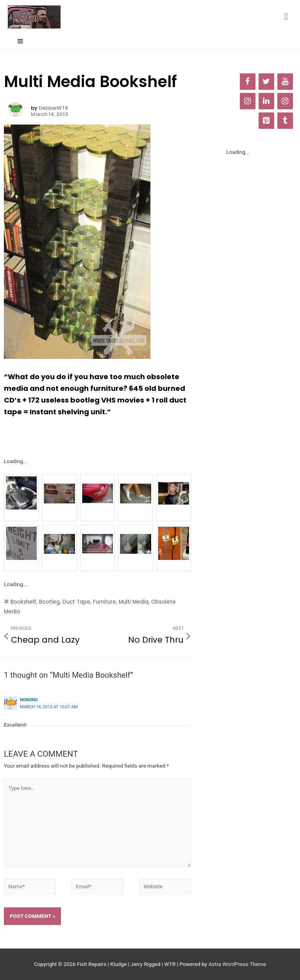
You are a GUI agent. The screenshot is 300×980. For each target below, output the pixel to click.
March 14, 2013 (49, 114)
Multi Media (134, 602)
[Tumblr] (285, 121)
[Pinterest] (266, 121)
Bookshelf (23, 602)
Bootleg (49, 602)
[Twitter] (266, 82)
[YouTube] (285, 82)
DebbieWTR (53, 108)
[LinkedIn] (266, 101)
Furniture (104, 602)
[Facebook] (248, 82)
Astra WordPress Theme (237, 964)
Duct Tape (76, 602)
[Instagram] (248, 101)
